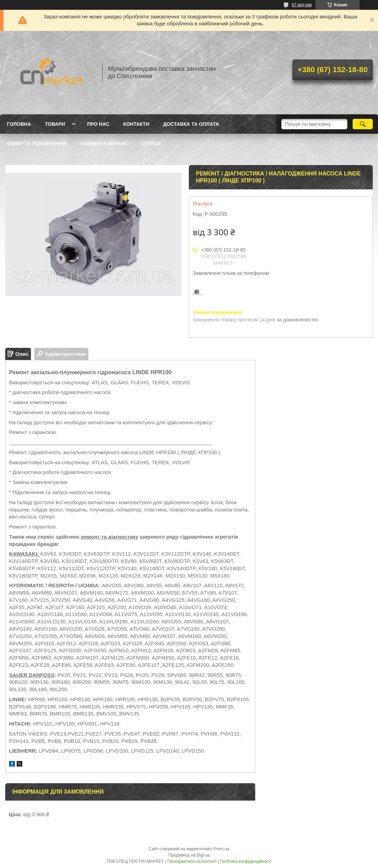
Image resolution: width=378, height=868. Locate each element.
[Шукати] (363, 124)
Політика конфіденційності (246, 861)
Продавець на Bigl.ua (189, 855)
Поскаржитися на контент (192, 861)
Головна (19, 124)
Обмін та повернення (37, 144)
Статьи (151, 144)
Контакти (136, 124)
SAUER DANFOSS (32, 675)
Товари (55, 124)
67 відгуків (302, 5)
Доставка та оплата (191, 124)
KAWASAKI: (25, 554)
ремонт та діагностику (110, 537)
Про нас (98, 124)
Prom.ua (221, 849)
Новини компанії (104, 144)
